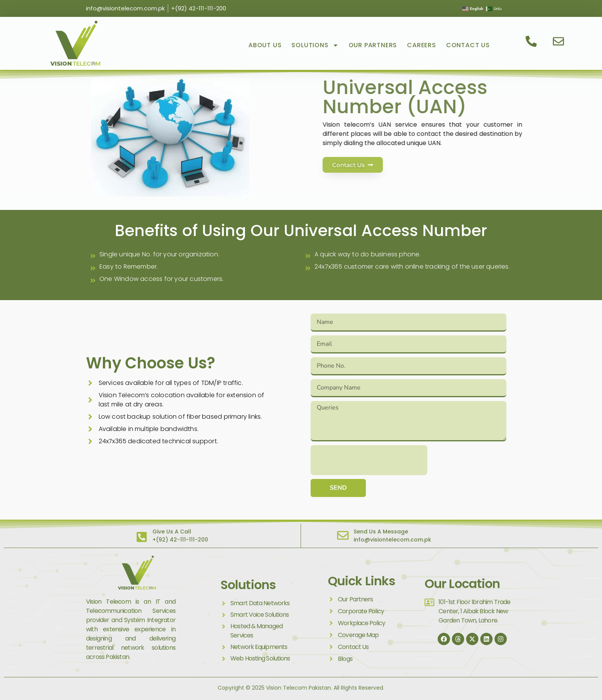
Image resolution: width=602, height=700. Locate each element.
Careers (422, 45)
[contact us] (532, 41)
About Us (265, 45)
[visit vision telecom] (75, 43)
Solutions (315, 45)
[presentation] (369, 460)
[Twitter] (472, 639)
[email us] (560, 41)
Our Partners (373, 45)
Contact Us (468, 45)
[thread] (458, 639)
